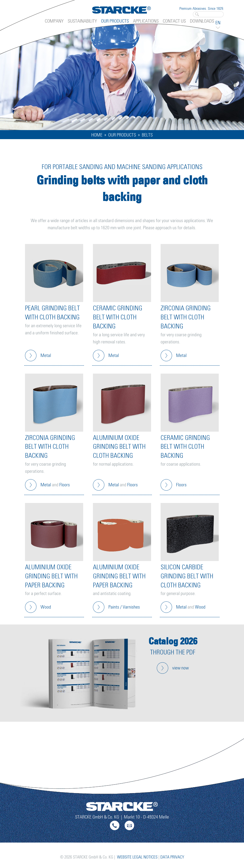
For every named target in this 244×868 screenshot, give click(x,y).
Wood (46, 607)
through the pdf (173, 653)
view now (180, 668)
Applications (146, 21)
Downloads (202, 21)
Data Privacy (172, 857)
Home (97, 135)
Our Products (115, 21)
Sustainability (82, 21)
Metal (46, 356)
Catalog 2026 (173, 641)
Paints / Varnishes (124, 607)
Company (54, 21)
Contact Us (174, 21)
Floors (65, 485)
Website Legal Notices (137, 857)
